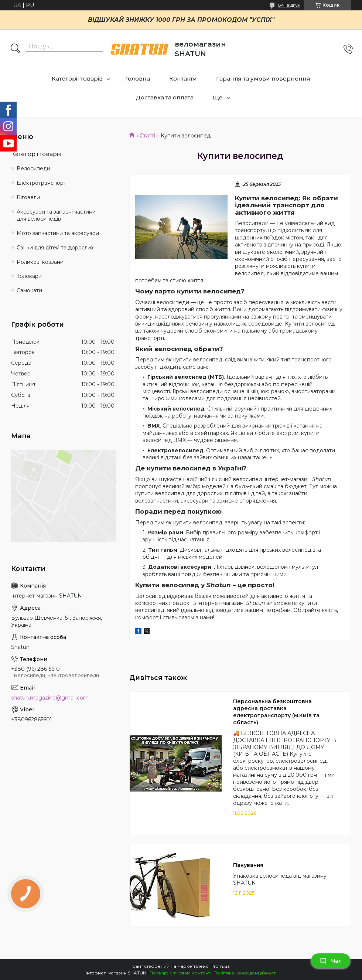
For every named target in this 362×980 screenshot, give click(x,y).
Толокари (29, 276)
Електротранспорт (41, 183)
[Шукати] (16, 49)
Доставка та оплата (165, 97)
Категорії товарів (77, 79)
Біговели (28, 197)
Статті (147, 136)
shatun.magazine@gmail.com (50, 698)
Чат (331, 961)
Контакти (183, 79)
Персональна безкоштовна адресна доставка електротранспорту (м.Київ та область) (276, 712)
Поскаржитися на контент (180, 973)
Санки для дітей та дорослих (55, 248)
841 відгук (289, 5)
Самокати (29, 290)
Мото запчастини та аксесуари (58, 233)
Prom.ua (220, 966)
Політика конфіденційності (245, 973)
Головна (138, 79)
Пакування (248, 865)
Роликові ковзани (40, 262)
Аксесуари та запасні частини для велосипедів (56, 215)
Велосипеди (33, 169)
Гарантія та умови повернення (263, 79)
